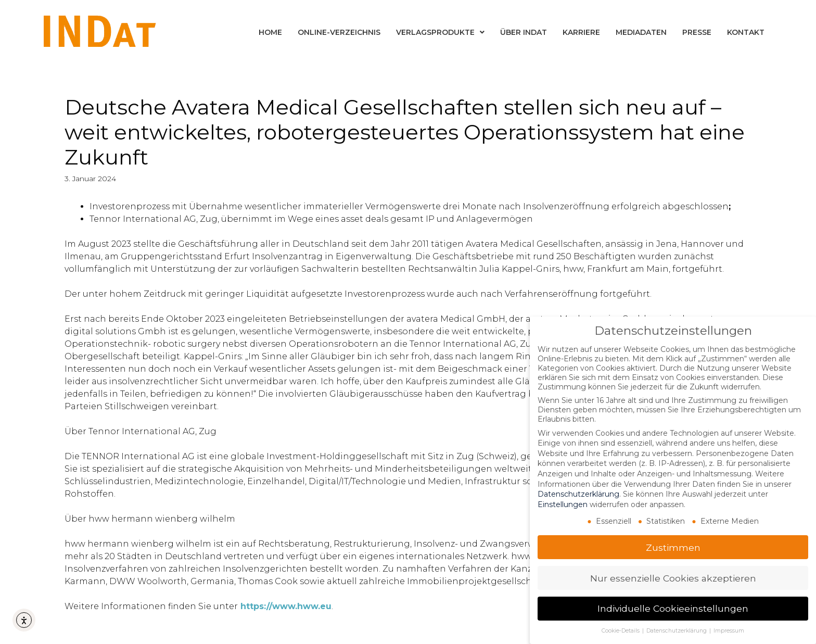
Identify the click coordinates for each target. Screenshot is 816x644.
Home (270, 32)
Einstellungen (563, 504)
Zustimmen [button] (673, 547)
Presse (697, 32)
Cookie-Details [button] (621, 631)
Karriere (581, 32)
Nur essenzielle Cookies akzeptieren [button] (673, 578)
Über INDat (524, 32)
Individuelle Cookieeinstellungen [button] (673, 608)
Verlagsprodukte (440, 32)
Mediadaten (641, 32)
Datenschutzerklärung (578, 494)
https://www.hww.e (283, 606)
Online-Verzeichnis (339, 32)
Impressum (729, 631)
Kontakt (746, 32)
